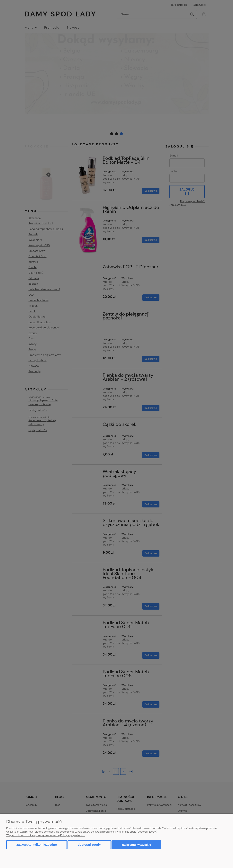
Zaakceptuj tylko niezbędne (37, 845)
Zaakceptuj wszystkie (136, 845)
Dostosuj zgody (89, 845)
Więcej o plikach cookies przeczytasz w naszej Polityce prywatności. (46, 835)
